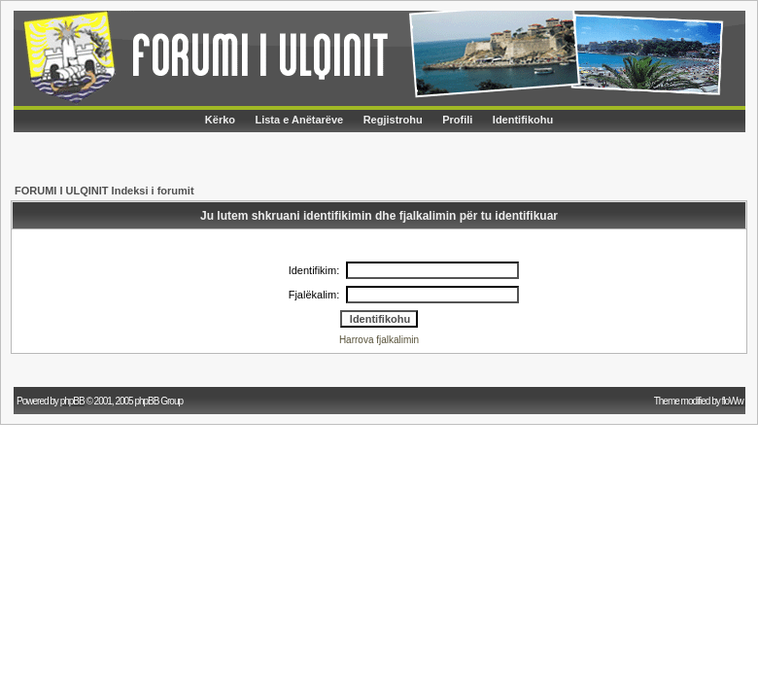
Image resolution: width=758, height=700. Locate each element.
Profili (457, 120)
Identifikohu (523, 120)
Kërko (220, 120)
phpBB (72, 401)
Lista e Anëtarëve (299, 120)
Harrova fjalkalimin (379, 340)
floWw (734, 401)
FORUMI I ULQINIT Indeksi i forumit (104, 191)
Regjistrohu (393, 120)
